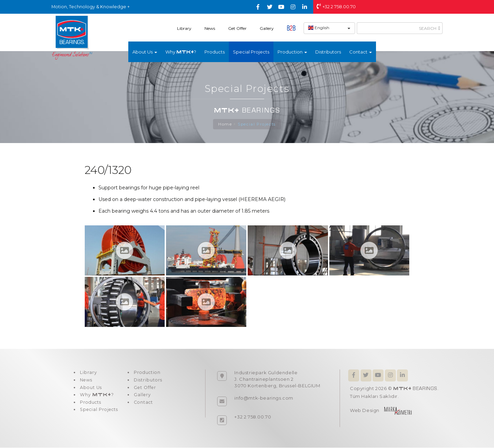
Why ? (181, 52)
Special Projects (251, 52)
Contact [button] (361, 52)
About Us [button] (145, 52)
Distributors (328, 52)
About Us (90, 390)
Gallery (267, 28)
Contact (145, 406)
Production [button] (292, 52)
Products (215, 52)
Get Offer (237, 28)
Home (225, 124)
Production (149, 373)
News (210, 28)
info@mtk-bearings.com (264, 398)
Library (184, 28)
